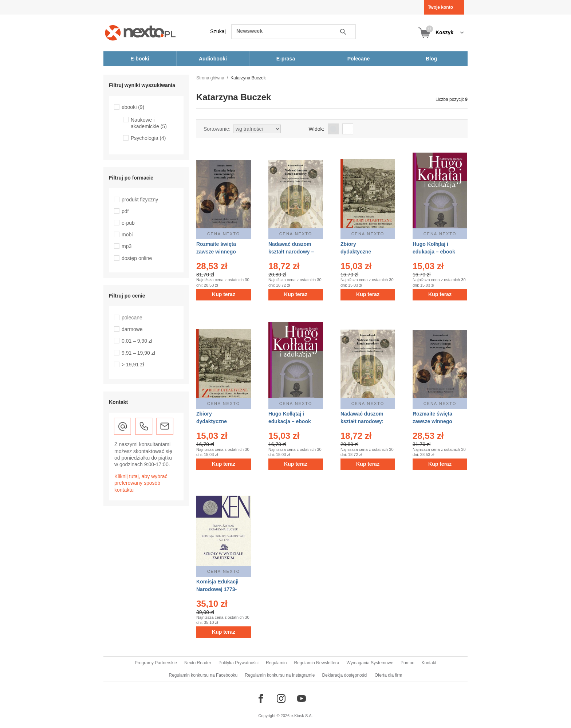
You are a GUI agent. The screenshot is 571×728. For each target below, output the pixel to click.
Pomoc (407, 663)
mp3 (127, 246)
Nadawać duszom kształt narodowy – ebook (291, 252)
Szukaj (218, 31)
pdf (125, 211)
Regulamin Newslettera (316, 663)
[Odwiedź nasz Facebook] (261, 699)
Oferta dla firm (388, 675)
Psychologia (148, 138)
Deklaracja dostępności (344, 675)
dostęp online (137, 258)
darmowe (132, 329)
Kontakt (429, 663)
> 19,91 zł (133, 365)
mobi (127, 235)
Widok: (317, 129)
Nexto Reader (198, 663)
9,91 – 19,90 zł (138, 353)
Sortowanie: (217, 129)
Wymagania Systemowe (370, 663)
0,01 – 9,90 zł (137, 341)
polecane (132, 318)
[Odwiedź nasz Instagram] (281, 699)
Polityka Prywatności (239, 663)
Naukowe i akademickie (149, 123)
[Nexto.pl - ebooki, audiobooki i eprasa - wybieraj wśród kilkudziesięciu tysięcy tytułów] (140, 33)
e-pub (128, 223)
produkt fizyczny (140, 200)
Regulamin (276, 663)
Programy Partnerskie (156, 663)
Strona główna (210, 78)
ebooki (133, 107)
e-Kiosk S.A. (302, 716)
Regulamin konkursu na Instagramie (280, 675)
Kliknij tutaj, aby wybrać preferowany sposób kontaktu (141, 483)
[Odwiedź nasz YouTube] (302, 699)
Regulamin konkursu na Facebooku (203, 675)
